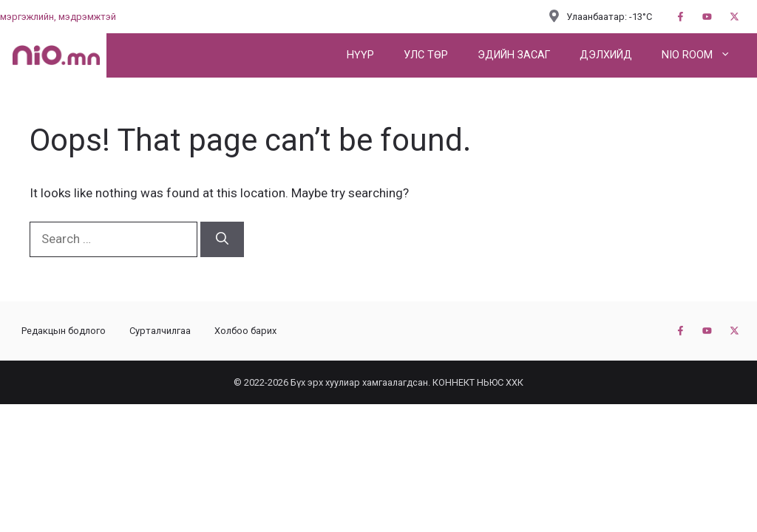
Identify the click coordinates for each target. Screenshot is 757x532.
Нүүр (360, 55)
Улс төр (426, 55)
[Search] (222, 239)
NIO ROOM (703, 55)
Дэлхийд (606, 55)
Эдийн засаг (514, 55)
